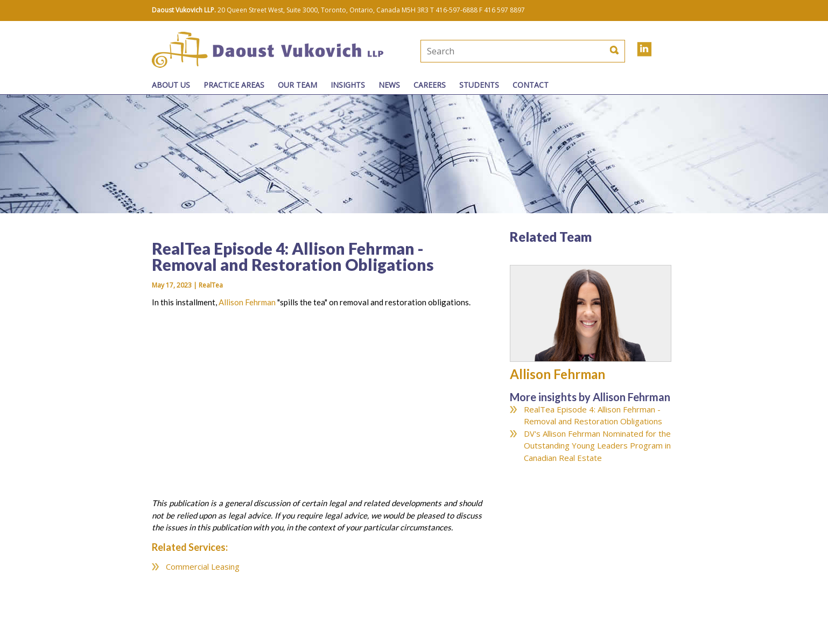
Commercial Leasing (203, 566)
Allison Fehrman (247, 302)
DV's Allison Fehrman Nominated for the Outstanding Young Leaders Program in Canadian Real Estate (597, 446)
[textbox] (487, 51)
